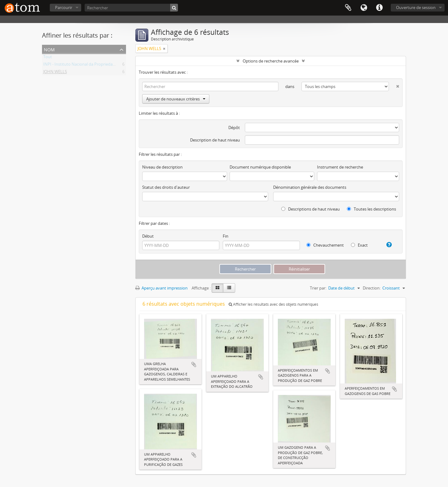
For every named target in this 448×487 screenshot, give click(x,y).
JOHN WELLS (55, 73)
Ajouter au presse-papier (194, 364)
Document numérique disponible (260, 167)
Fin (226, 236)
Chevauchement (325, 245)
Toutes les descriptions (371, 209)
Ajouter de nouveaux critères (176, 99)
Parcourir (64, 7)
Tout (48, 58)
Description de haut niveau (215, 140)
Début (148, 236)
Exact (359, 245)
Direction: (372, 288)
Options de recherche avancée (271, 61)
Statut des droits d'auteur (166, 187)
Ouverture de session (416, 7)
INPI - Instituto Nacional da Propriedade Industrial (90, 65)
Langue (364, 8)
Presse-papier (348, 8)
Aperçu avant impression (161, 288)
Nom (49, 49)
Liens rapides (379, 8)
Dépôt (234, 128)
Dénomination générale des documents (310, 187)
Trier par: (318, 288)
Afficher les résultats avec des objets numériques (273, 304)
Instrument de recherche (340, 167)
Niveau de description (162, 167)
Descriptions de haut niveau (310, 209)
